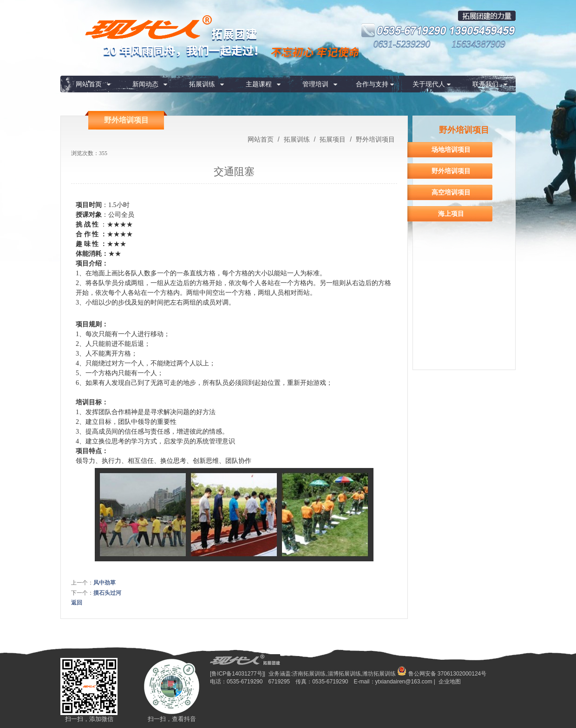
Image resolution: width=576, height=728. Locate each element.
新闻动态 (145, 84)
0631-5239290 (402, 44)
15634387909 (478, 44)
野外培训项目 (374, 139)
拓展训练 (202, 84)
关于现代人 (429, 84)
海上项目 (451, 214)
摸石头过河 (107, 593)
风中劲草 (105, 583)
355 (103, 153)
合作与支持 (372, 84)
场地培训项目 (451, 149)
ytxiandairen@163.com (404, 682)
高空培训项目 (451, 192)
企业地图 (450, 682)
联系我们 (485, 84)
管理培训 (315, 84)
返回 (77, 603)
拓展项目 (333, 139)
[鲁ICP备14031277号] (237, 674)
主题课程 (259, 84)
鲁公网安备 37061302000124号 (442, 674)
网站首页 (89, 84)
